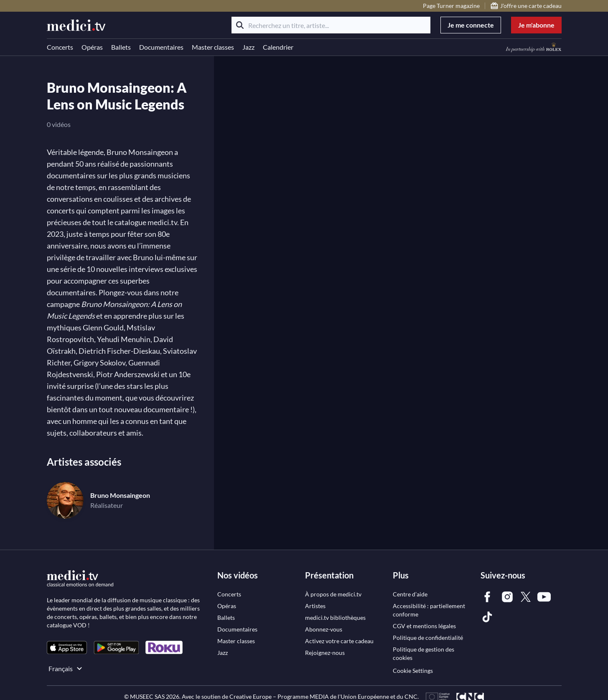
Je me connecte (471, 25)
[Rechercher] (240, 25)
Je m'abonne (536, 25)
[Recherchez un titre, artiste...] (331, 25)
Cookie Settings (413, 671)
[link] (67, 648)
